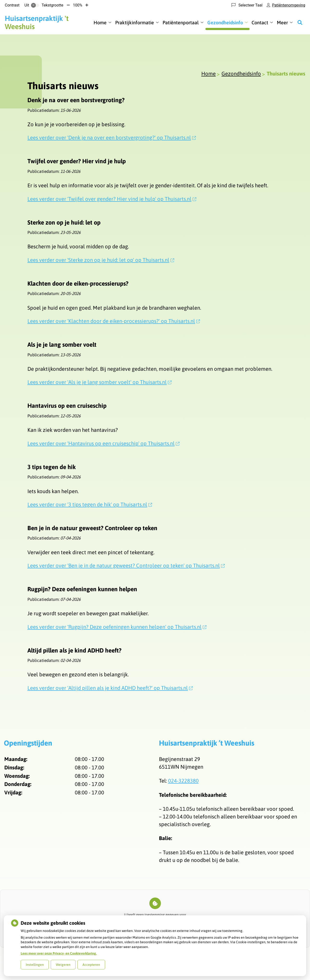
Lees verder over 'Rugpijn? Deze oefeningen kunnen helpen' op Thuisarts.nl (117, 627)
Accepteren (91, 965)
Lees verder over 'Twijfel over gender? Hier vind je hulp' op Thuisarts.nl (112, 199)
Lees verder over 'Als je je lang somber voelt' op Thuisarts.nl (99, 382)
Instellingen (35, 965)
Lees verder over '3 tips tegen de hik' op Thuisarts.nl (90, 504)
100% (78, 5)
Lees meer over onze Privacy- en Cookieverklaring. (59, 953)
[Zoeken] (300, 22)
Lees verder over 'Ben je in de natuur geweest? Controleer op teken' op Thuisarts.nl (126, 565)
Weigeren (63, 965)
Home (100, 22)
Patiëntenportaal (181, 22)
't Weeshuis (37, 22)
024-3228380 (183, 781)
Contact (260, 22)
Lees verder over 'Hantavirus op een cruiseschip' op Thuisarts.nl (103, 443)
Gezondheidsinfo (225, 22)
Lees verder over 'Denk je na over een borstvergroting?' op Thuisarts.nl (112, 138)
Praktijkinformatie (135, 22)
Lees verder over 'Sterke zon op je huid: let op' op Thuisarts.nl (101, 260)
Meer (282, 22)
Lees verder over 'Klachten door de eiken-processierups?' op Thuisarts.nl (114, 321)
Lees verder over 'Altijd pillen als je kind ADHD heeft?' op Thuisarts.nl (110, 688)
